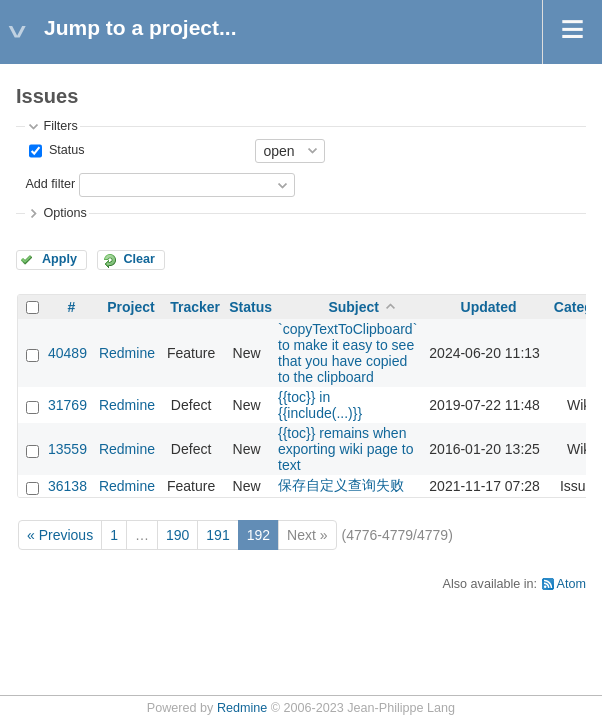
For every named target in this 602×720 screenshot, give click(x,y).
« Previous (60, 535)
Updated (489, 307)
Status (64, 150)
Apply (59, 259)
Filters (60, 126)
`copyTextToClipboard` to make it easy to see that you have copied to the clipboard (347, 353)
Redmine (127, 353)
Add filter (50, 184)
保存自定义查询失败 (341, 485)
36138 (67, 486)
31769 (67, 405)
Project (130, 307)
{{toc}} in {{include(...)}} (320, 405)
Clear (139, 259)
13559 (67, 449)
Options (64, 213)
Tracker (195, 307)
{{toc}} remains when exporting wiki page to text (345, 449)
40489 (67, 353)
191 (217, 535)
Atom (571, 584)
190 (177, 535)
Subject (353, 307)
